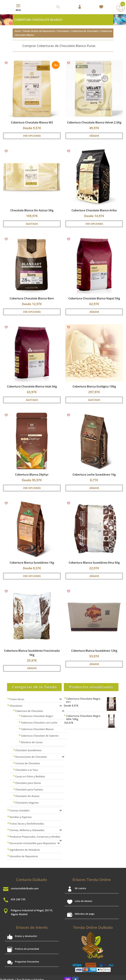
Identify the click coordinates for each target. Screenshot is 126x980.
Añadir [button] (94, 136)
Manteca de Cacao (32, 742)
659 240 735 (18, 899)
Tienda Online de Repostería (39, 31)
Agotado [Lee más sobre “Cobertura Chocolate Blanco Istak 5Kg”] (32, 400)
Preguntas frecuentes (27, 962)
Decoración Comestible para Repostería (33, 843)
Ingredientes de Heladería (25, 850)
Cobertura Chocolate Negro (37, 716)
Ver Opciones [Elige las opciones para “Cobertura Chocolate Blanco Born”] (32, 312)
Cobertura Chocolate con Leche (39, 723)
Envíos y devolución (26, 936)
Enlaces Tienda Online (92, 879)
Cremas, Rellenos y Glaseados (27, 830)
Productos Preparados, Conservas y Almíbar (35, 837)
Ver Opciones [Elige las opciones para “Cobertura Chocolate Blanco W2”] (32, 136)
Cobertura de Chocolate (85, 31)
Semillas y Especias (21, 817)
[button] (6, 63)
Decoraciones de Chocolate (31, 757)
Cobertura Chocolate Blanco (37, 729)
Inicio (18, 31)
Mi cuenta (80, 888)
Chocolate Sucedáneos (28, 750)
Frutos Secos (17, 699)
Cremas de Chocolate (28, 763)
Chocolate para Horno (28, 783)
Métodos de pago (85, 914)
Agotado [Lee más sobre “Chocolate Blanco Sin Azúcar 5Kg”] (32, 224)
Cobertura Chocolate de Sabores (40, 736)
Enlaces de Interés (32, 927)
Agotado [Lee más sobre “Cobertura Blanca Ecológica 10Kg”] (94, 400)
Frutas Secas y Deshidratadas (27, 824)
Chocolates (63, 31)
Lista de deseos (84, 901)
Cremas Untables (20, 810)
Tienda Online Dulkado (93, 927)
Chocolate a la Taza (27, 770)
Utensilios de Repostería (24, 856)
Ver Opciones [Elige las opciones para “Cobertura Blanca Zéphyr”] (32, 488)
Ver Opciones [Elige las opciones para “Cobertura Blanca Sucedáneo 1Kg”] (32, 576)
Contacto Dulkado (31, 879)
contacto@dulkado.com (25, 888)
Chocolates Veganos (27, 803)
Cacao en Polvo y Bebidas (30, 776)
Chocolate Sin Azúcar (27, 796)
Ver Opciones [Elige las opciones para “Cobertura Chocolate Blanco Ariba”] (94, 224)
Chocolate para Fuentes (29, 789)
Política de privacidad (27, 949)
